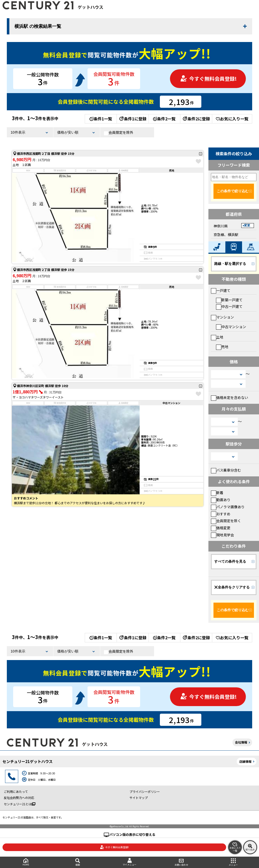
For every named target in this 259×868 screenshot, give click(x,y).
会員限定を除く (226, 521)
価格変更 (221, 528)
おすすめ (221, 514)
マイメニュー (130, 862)
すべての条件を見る (230, 561)
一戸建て (221, 290)
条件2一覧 (164, 119)
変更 (247, 225)
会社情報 (241, 742)
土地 (217, 337)
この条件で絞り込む (233, 191)
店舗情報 (245, 761)
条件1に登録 (133, 119)
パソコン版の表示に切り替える (132, 834)
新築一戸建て (229, 300)
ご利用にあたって (16, 791)
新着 (217, 493)
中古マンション (231, 327)
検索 (78, 862)
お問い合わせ (181, 862)
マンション (222, 317)
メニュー (233, 862)
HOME (26, 862)
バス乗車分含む (226, 470)
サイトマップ (139, 798)
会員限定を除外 (119, 133)
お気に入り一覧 (232, 119)
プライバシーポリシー (145, 791)
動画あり (221, 500)
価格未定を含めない (230, 397)
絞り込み (250, 847)
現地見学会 (222, 535)
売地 (222, 347)
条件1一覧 (101, 119)
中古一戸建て (229, 306)
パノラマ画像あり (228, 507)
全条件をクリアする (232, 587)
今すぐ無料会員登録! (208, 79)
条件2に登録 (196, 119)
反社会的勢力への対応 (19, 798)
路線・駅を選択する (230, 264)
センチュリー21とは (20, 804)
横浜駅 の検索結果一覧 (38, 26)
